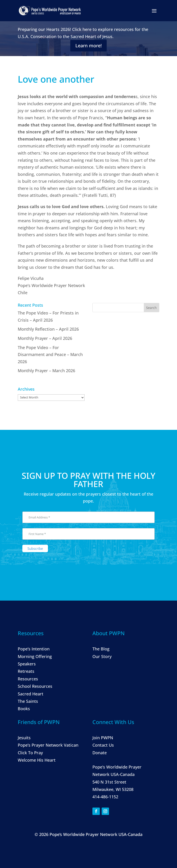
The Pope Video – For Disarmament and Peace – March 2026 (50, 355)
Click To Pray (30, 753)
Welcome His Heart (37, 760)
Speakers (27, 664)
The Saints (28, 701)
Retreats (26, 671)
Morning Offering (35, 656)
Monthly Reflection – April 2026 (48, 329)
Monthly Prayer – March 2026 (46, 371)
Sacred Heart (31, 694)
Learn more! (88, 46)
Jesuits (24, 738)
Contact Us (103, 745)
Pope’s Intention (34, 649)
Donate (100, 753)
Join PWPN (103, 738)
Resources (28, 679)
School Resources (35, 686)
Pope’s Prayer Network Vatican (48, 745)
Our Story (102, 656)
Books (24, 709)
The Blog (101, 649)
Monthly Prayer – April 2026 (45, 338)
